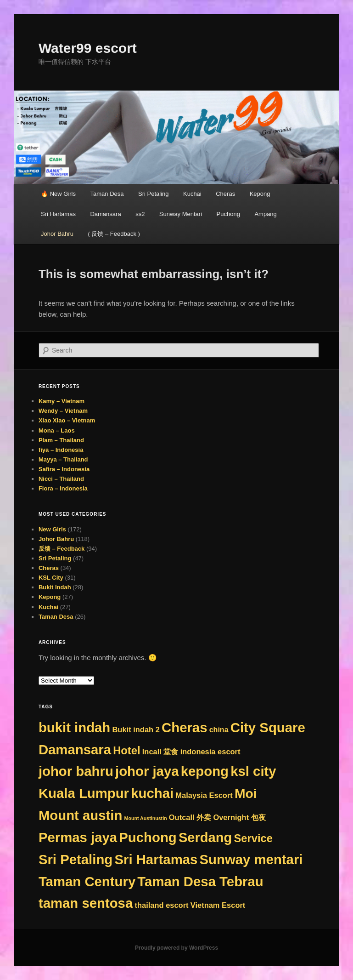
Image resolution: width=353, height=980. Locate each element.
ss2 (140, 214)
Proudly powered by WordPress (176, 948)
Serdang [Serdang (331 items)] (205, 838)
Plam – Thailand (61, 440)
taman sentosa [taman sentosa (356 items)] (86, 903)
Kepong (260, 194)
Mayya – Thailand (63, 459)
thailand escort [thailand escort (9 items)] (161, 905)
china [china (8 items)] (219, 729)
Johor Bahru (57, 234)
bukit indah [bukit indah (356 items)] (74, 727)
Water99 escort (88, 48)
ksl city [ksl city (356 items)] (253, 771)
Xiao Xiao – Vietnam (67, 420)
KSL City (51, 578)
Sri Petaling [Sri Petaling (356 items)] (76, 859)
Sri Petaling (153, 194)
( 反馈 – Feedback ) (114, 234)
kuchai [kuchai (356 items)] (152, 793)
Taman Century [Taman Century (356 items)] (87, 881)
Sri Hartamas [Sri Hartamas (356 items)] (156, 859)
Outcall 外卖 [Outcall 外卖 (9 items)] (190, 817)
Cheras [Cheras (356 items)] (184, 727)
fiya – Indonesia (61, 450)
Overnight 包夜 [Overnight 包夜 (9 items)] (239, 817)
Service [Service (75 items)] (253, 838)
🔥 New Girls (58, 194)
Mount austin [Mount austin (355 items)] (80, 815)
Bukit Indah (55, 587)
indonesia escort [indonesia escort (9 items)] (210, 752)
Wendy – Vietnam (63, 411)
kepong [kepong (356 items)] (205, 771)
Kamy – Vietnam (62, 401)
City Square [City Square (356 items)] (268, 727)
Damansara (105, 214)
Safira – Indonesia (64, 469)
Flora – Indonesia (63, 488)
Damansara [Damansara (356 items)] (75, 749)
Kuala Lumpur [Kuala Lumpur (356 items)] (84, 793)
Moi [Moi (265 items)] (246, 793)
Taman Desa (107, 194)
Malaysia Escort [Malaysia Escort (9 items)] (204, 795)
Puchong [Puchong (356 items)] (148, 837)
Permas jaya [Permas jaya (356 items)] (78, 837)
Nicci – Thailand (61, 479)
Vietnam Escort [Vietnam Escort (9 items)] (218, 905)
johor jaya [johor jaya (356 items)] (147, 771)
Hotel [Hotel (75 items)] (126, 750)
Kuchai (192, 194)
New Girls (52, 529)
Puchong (228, 214)
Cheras (225, 194)
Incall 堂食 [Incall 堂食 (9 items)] (160, 752)
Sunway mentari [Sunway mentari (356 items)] (251, 859)
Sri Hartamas (58, 214)
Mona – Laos (57, 430)
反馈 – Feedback (62, 549)
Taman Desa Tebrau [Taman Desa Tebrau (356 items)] (200, 881)
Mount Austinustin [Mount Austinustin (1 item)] (146, 818)
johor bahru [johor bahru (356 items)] (76, 771)
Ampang (265, 214)
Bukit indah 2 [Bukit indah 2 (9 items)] (136, 729)
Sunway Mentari (181, 214)
